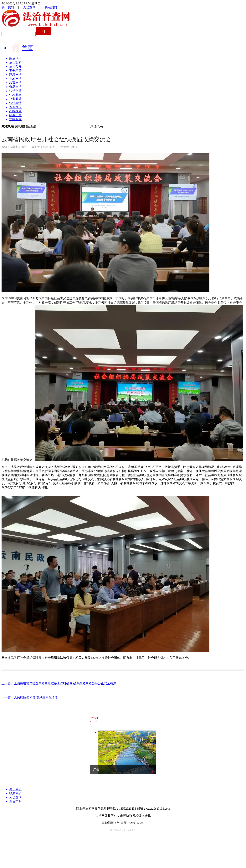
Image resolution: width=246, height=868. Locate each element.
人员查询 (29, 7)
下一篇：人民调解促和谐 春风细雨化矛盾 (30, 697)
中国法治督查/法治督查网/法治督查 (63, 126)
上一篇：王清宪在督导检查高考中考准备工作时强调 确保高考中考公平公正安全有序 (59, 683)
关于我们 (8, 7)
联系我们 (51, 7)
